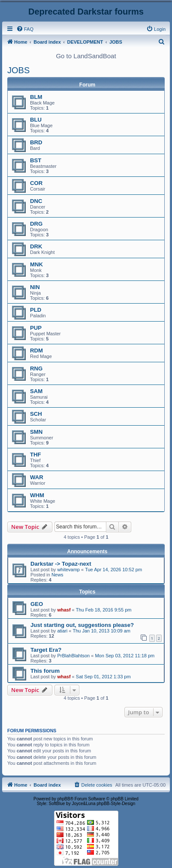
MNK (36, 264)
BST (36, 160)
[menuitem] (25, 29)
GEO (37, 604)
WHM (37, 495)
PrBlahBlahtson (73, 656)
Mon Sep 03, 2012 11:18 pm (125, 656)
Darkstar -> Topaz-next (61, 564)
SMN (36, 432)
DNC (36, 201)
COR (36, 183)
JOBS (18, 70)
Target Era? (46, 650)
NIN (35, 287)
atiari (62, 631)
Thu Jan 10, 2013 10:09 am (101, 631)
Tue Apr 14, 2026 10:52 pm (113, 570)
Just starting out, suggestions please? (82, 625)
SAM (36, 391)
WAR (37, 477)
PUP (36, 328)
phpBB (64, 799)
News (57, 575)
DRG (36, 224)
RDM (36, 350)
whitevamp (68, 570)
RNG (36, 368)
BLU (36, 120)
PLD (36, 310)
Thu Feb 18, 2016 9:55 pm (104, 610)
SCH (36, 414)
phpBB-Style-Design (116, 804)
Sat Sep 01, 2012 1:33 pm (103, 677)
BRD (36, 142)
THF (36, 455)
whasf (64, 610)
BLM (36, 97)
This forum (45, 671)
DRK (36, 246)
